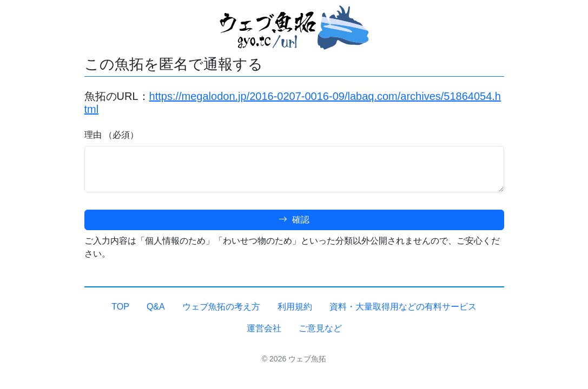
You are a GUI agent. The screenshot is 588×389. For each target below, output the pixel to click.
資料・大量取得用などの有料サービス (403, 307)
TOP (120, 307)
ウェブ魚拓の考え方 (221, 307)
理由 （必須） (111, 135)
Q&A (156, 307)
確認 (294, 220)
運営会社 (264, 328)
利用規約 (295, 307)
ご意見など (320, 328)
